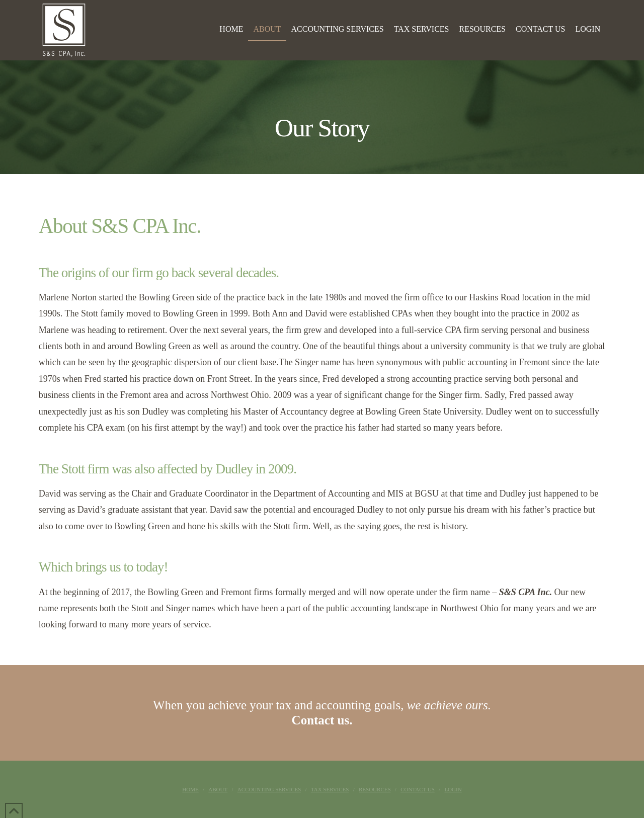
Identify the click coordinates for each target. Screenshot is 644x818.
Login (453, 789)
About (218, 789)
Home (190, 789)
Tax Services (330, 789)
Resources (375, 789)
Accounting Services (269, 789)
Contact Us (418, 789)
